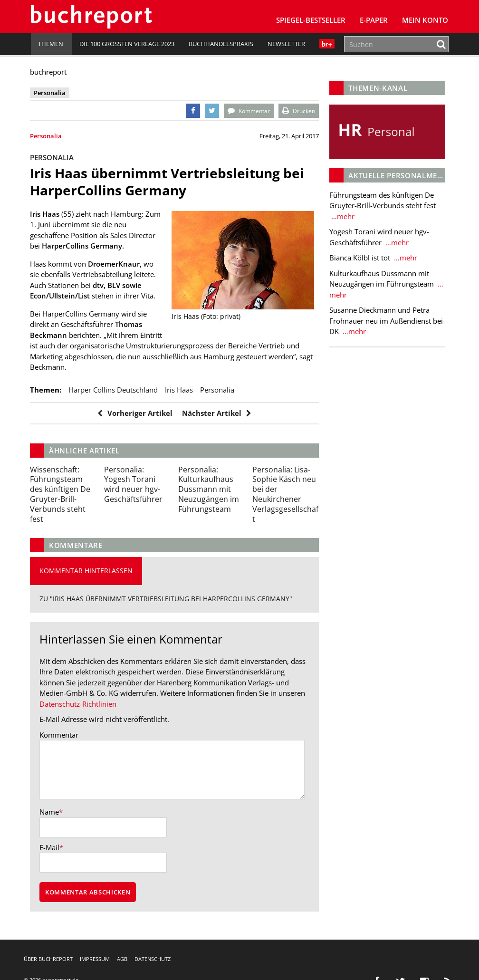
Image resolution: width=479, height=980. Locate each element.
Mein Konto (425, 20)
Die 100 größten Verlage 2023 (127, 44)
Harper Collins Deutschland (114, 390)
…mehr (341, 216)
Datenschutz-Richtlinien (79, 704)
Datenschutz (153, 959)
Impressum (95, 959)
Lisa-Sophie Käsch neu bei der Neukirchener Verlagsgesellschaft (285, 494)
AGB (122, 959)
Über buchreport (48, 959)
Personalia (47, 136)
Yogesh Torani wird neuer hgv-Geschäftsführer (134, 484)
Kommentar (60, 735)
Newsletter (286, 44)
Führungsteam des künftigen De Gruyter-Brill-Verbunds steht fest (61, 494)
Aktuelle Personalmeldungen (411, 175)
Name (50, 812)
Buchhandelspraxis (221, 44)
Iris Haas (180, 390)
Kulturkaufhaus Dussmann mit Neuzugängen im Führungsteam (209, 489)
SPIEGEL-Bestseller (311, 20)
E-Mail (50, 847)
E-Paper (374, 20)
